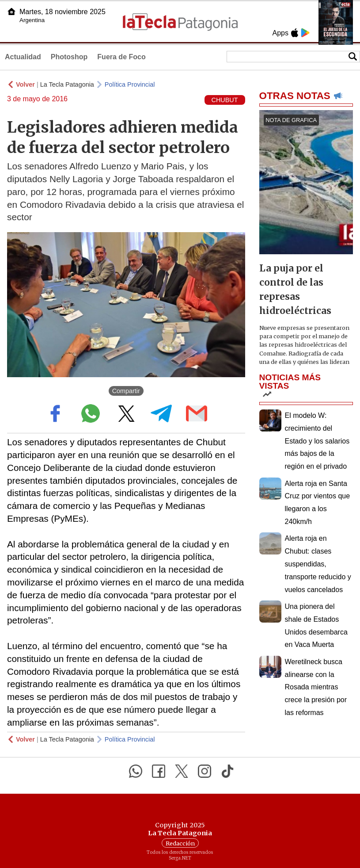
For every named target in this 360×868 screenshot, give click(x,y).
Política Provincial (130, 84)
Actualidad (23, 57)
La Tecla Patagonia (67, 84)
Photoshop (69, 57)
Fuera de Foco (121, 57)
